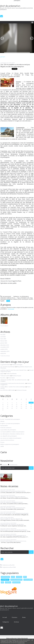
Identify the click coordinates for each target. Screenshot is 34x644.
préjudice (8, 582)
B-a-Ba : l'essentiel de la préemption (10, 419)
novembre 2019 (5, 347)
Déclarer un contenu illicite (11, 638)
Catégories (6, 622)
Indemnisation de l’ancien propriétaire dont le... (13, 491)
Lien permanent (6, 296)
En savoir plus (21, 643)
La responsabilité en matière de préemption (12, 432)
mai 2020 (3, 335)
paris (13, 577)
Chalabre (3, 381)
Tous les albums (4, 326)
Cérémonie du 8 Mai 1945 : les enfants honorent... (14, 380)
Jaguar (2, 374)
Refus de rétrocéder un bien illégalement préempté (14, 513)
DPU (25, 577)
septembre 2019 (5, 351)
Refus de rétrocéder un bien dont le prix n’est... (13, 508)
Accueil (5, 617)
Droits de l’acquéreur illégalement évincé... (12, 502)
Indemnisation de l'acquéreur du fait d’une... (12, 524)
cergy (31, 298)
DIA (2, 582)
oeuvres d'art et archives (7, 440)
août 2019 (3, 353)
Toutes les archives (5, 356)
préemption (24, 298)
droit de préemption (10, 6)
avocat (24, 299)
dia (28, 298)
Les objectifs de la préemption (9, 436)
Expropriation (4, 426)
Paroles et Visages (17, 365)
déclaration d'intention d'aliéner (9, 299)
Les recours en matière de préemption (11, 438)
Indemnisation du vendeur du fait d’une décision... (14, 530)
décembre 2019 (5, 345)
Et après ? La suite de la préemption (10, 424)
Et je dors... (3, 378)
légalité (2, 301)
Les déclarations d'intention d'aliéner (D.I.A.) (15, 297)
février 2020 (4, 341)
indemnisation (5, 577)
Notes (24, 617)
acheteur (19, 577)
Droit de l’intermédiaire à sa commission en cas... (14, 541)
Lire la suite (11, 309)
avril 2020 (3, 337)
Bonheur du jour (17, 376)
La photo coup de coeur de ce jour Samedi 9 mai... (14, 370)
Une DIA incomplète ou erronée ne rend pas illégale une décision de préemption (15, 66)
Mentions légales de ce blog (23, 638)
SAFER (2, 446)
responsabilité (28, 580)
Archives (16, 622)
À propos (14, 617)
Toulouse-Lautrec (5, 376)
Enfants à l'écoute (22, 390)
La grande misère (5, 365)
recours (31, 299)
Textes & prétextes (11, 374)
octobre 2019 (4, 349)
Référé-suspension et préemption (10, 444)
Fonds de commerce (6, 428)
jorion (20, 299)
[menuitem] (5, 617)
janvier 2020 (4, 343)
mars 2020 (3, 339)
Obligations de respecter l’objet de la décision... (13, 497)
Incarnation (12, 378)
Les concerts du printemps (8, 367)
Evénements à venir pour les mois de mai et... (13, 383)
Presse (2, 442)
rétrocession (16, 582)
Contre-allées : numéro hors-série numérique (13, 387)
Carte (4, 452)
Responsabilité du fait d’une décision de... (12, 519)
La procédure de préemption (8, 430)
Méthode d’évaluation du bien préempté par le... (14, 535)
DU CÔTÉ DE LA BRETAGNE (7, 390)
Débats (2, 421)
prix (27, 299)
